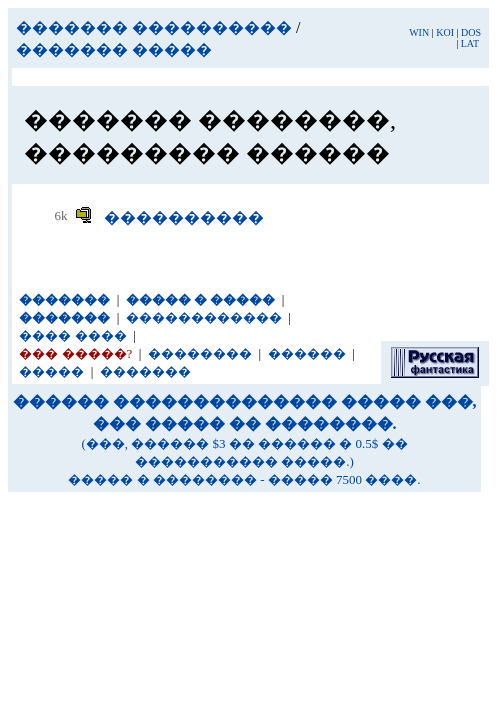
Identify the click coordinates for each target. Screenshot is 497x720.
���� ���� (72, 335)
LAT (470, 43)
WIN (419, 32)
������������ (204, 317)
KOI (445, 32)
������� (145, 371)
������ (307, 353)
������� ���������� (154, 27)
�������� (200, 353)
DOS (471, 32)
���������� (184, 217)
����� (51, 371)
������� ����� (114, 49)
